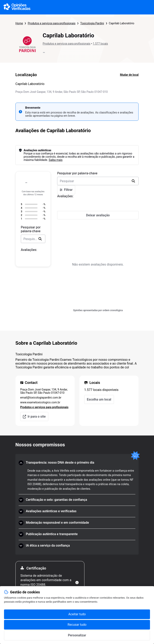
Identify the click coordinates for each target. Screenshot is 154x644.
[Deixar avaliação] (98, 215)
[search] (40, 239)
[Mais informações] (77, 583)
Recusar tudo (77, 625)
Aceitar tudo (77, 614)
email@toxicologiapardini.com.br (41, 398)
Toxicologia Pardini (92, 23)
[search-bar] (33, 239)
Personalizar (77, 635)
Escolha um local (99, 399)
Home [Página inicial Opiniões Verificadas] (19, 23)
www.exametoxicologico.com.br (40, 402)
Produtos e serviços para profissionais (52, 23)
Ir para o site (34, 417)
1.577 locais (100, 44)
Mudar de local (129, 75)
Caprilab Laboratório (122, 23)
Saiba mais (56, 160)
